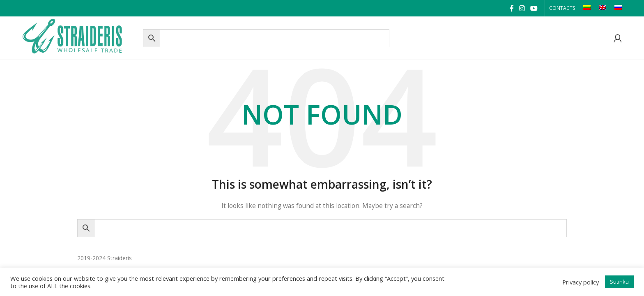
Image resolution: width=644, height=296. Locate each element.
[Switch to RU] (618, 8)
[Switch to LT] (587, 8)
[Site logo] (80, 37)
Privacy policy (581, 282)
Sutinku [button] (619, 282)
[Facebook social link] (512, 8)
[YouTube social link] (534, 8)
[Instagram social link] (522, 8)
